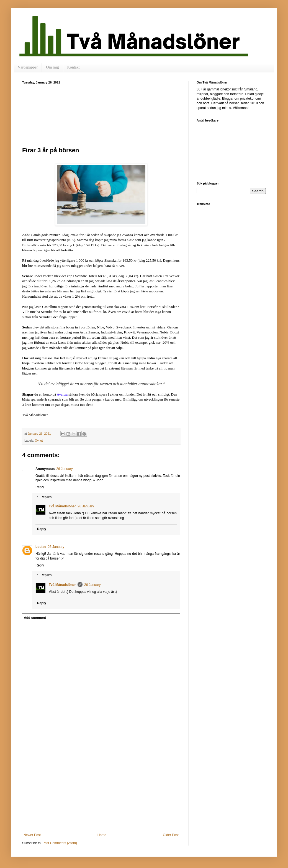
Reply (40, 487)
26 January (64, 469)
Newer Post (32, 835)
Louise (41, 547)
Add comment (35, 618)
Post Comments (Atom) (60, 843)
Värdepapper (28, 67)
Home (102, 835)
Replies (46, 497)
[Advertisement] (101, 115)
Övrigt (39, 441)
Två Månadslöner (62, 506)
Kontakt (74, 67)
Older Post (171, 835)
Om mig (52, 67)
